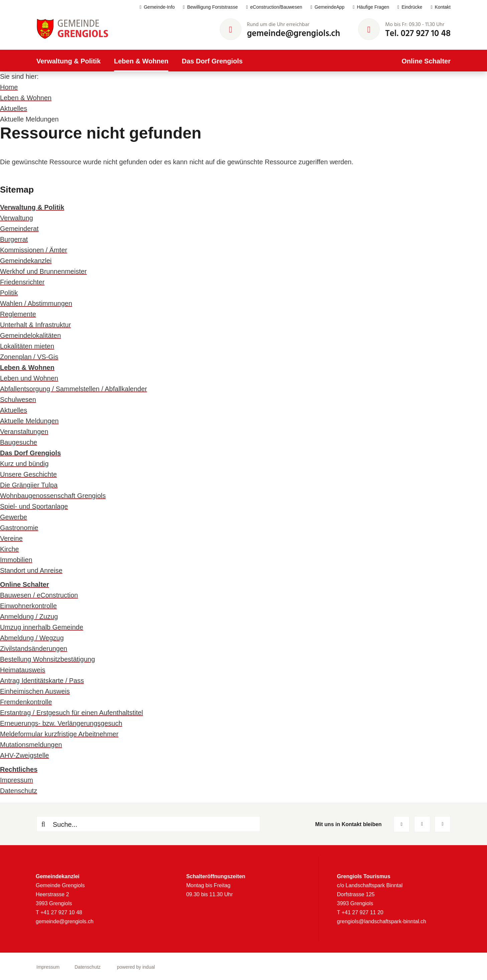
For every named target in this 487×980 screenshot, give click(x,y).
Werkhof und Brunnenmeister (43, 271)
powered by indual (136, 967)
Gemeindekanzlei (26, 261)
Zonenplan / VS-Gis (29, 357)
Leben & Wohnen (26, 98)
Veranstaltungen (24, 432)
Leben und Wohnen (29, 378)
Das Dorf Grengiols (30, 453)
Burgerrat (14, 239)
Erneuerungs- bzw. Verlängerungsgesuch (61, 723)
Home (9, 87)
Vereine (11, 538)
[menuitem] (153, 7)
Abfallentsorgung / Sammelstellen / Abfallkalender (73, 389)
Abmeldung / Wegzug (32, 638)
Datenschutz (19, 791)
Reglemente (18, 314)
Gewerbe (14, 517)
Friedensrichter (22, 282)
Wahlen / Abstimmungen (36, 303)
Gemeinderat (19, 229)
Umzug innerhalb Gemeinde (42, 627)
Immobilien (16, 560)
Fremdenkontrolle (26, 702)
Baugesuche (19, 442)
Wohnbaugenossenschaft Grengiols (53, 496)
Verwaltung (17, 218)
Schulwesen (18, 400)
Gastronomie (19, 528)
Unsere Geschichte (28, 474)
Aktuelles (14, 108)
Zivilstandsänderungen (34, 649)
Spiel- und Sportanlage (34, 506)
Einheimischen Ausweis (35, 691)
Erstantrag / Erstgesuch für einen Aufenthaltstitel (71, 713)
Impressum (17, 780)
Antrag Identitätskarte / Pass (42, 681)
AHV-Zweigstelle (25, 755)
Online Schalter (25, 584)
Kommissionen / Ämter (34, 250)
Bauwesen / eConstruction (39, 595)
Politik (9, 293)
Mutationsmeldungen (31, 745)
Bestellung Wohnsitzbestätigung (47, 659)
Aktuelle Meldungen (29, 421)
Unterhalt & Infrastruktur (35, 325)
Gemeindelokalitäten (30, 335)
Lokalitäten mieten (27, 346)
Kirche (10, 549)
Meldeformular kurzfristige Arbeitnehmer (59, 734)
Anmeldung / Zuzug (29, 617)
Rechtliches (19, 769)
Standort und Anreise (31, 570)
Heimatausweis (23, 670)
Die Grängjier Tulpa (29, 485)
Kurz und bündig (24, 464)
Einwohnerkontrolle (28, 606)
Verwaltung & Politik (32, 207)
